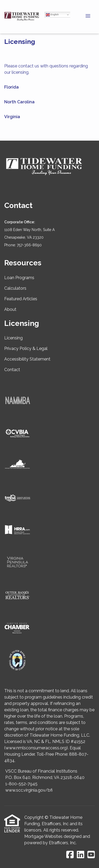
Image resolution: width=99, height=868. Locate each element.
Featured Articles (21, 299)
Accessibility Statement (27, 359)
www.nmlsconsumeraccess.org (36, 748)
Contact (12, 370)
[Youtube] (91, 855)
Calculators (15, 288)
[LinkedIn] (81, 855)
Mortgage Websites (43, 836)
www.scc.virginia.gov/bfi (29, 790)
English (52, 15)
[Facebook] (70, 855)
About (10, 309)
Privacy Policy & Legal (26, 348)
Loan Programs (19, 278)
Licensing (13, 338)
